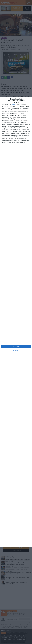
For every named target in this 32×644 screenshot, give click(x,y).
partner (14, 105)
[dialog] (16, 322)
